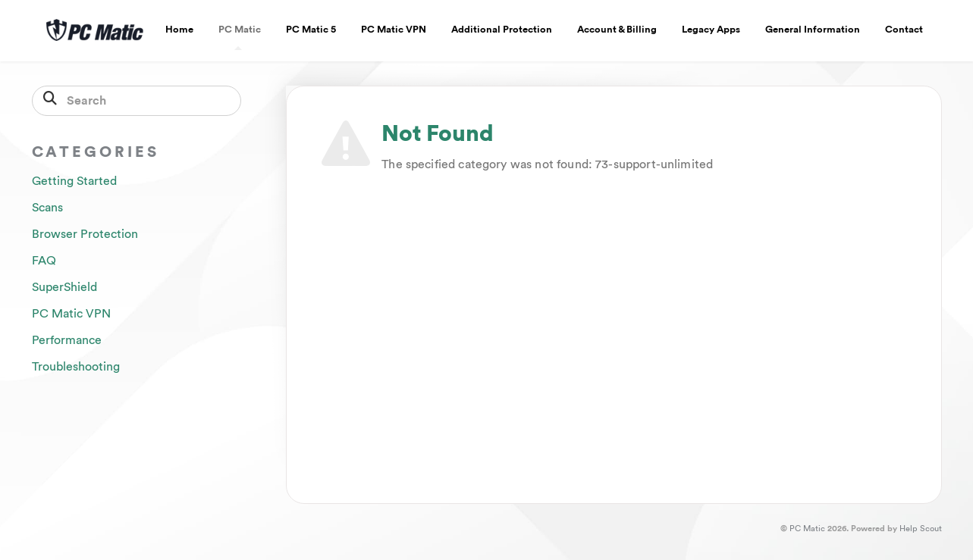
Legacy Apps (711, 30)
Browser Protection (85, 234)
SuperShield (64, 287)
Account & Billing (617, 30)
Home (179, 30)
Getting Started (74, 181)
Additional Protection (502, 30)
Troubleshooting (76, 367)
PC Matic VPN (394, 30)
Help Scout (921, 529)
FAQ (44, 261)
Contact (904, 30)
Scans (47, 208)
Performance (67, 340)
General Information (813, 30)
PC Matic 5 (311, 30)
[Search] (137, 101)
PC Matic (240, 37)
